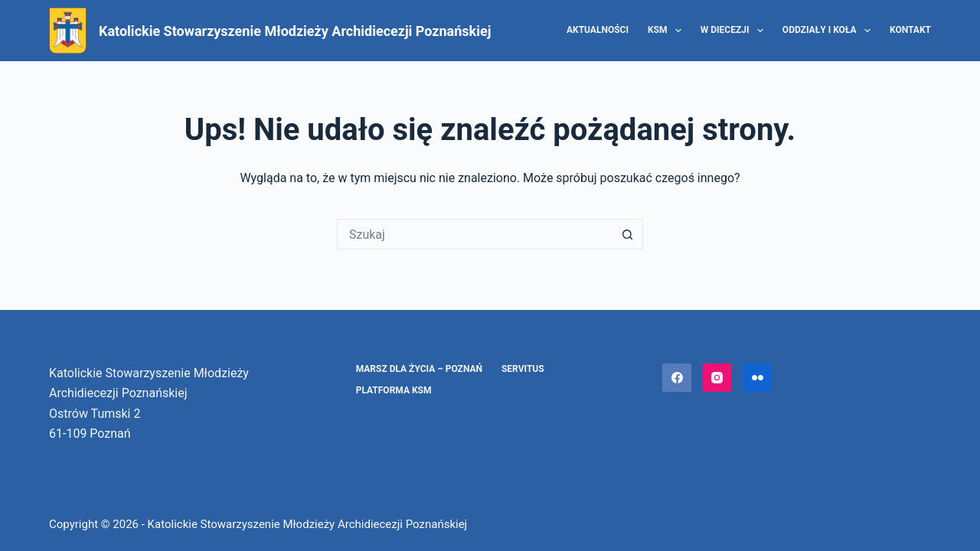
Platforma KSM (394, 390)
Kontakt (910, 30)
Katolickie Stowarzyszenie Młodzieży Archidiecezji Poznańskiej (295, 31)
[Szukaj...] (475, 234)
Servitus (523, 369)
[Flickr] (757, 378)
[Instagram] (717, 378)
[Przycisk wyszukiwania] (628, 234)
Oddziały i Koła (830, 31)
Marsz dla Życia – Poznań (419, 369)
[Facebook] (677, 378)
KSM (668, 31)
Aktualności (598, 30)
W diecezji (735, 31)
